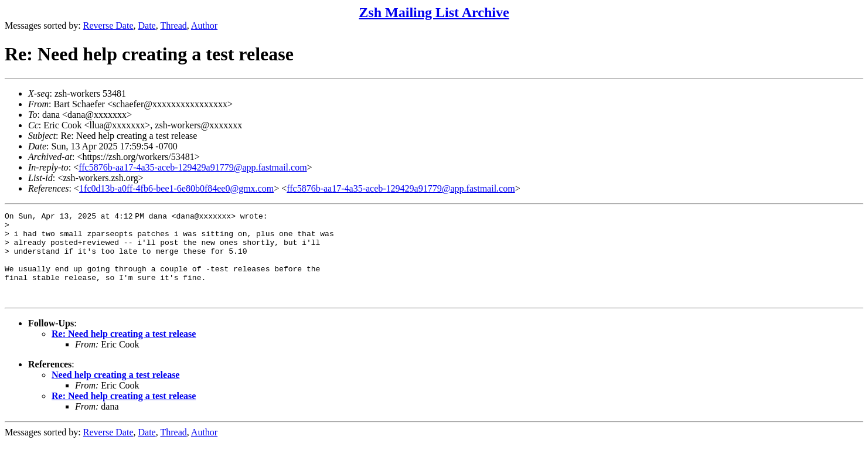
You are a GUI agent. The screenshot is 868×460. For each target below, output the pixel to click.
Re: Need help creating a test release (124, 351)
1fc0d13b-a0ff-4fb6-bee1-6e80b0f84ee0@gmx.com (176, 188)
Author (204, 25)
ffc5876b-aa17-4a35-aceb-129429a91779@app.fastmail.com (193, 167)
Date (147, 25)
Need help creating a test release (115, 392)
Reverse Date (108, 25)
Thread (173, 25)
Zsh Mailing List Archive (434, 12)
